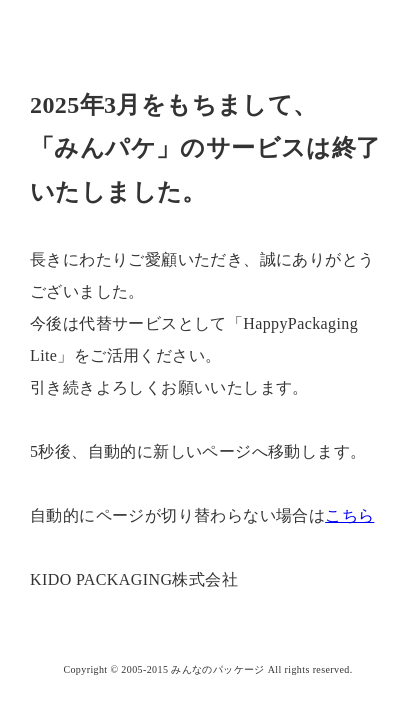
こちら (349, 515)
